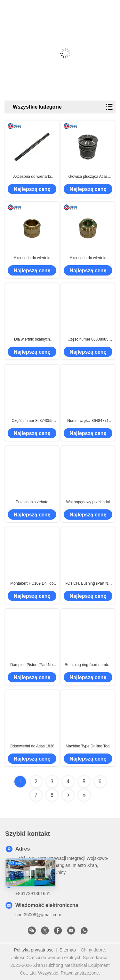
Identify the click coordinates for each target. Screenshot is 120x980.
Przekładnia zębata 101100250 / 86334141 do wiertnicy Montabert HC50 (32, 502)
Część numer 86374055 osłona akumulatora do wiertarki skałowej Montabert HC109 (32, 421)
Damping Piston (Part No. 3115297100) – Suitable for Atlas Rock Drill (32, 665)
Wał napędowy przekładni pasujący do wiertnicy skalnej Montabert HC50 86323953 (88, 502)
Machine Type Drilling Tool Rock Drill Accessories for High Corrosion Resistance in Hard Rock (88, 746)
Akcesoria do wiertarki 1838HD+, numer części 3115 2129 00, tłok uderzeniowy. (32, 177)
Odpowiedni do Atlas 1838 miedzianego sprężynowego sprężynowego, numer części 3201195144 (32, 746)
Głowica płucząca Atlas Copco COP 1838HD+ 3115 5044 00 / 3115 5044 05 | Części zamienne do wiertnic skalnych (88, 177)
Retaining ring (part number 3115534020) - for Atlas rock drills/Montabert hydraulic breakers (88, 665)
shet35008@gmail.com (38, 915)
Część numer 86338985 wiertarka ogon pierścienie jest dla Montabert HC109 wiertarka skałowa (88, 340)
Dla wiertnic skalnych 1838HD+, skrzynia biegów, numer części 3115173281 (32, 340)
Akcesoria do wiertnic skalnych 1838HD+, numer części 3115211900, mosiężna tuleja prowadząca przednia (32, 258)
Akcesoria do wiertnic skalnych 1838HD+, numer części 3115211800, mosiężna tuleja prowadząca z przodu (88, 258)
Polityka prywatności (34, 950)
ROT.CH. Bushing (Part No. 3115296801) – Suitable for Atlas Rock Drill (88, 584)
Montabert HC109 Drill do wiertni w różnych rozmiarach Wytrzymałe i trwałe (32, 584)
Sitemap (68, 950)
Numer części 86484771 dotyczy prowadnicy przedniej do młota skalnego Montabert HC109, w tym (88, 421)
